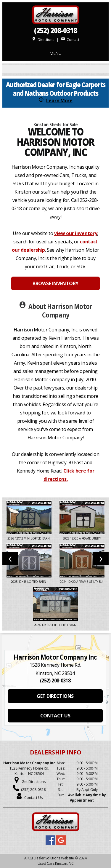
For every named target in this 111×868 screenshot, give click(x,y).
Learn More (59, 100)
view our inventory (76, 233)
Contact (70, 40)
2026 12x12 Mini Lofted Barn (29, 538)
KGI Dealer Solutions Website (51, 858)
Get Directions (34, 782)
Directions (43, 40)
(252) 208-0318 (56, 30)
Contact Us (33, 798)
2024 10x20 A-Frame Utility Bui (82, 582)
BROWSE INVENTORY (55, 283)
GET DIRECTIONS (55, 696)
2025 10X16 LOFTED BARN (29, 582)
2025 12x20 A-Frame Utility (82, 538)
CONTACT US (55, 716)
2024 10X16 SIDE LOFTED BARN (56, 625)
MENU (55, 53)
